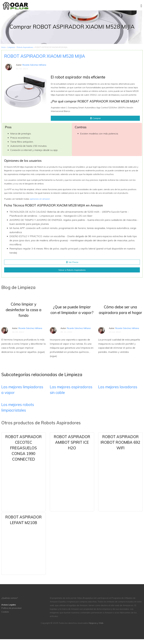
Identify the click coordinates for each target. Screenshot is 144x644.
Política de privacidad (11, 608)
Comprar (95, 118)
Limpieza (11, 47)
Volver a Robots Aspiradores (72, 270)
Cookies (5, 612)
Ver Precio (72, 262)
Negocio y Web (96, 623)
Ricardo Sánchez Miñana (34, 65)
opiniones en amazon (40, 199)
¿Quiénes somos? (9, 598)
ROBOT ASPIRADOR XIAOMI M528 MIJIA (45, 56)
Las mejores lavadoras (118, 387)
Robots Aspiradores (25, 47)
